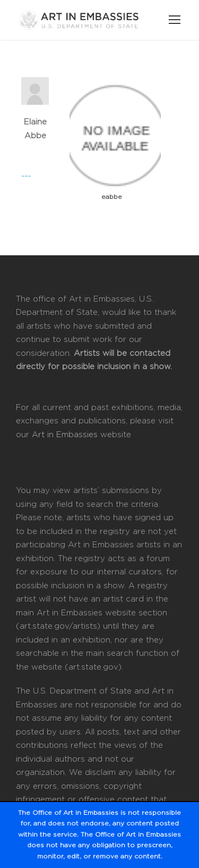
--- (26, 176)
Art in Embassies (65, 435)
